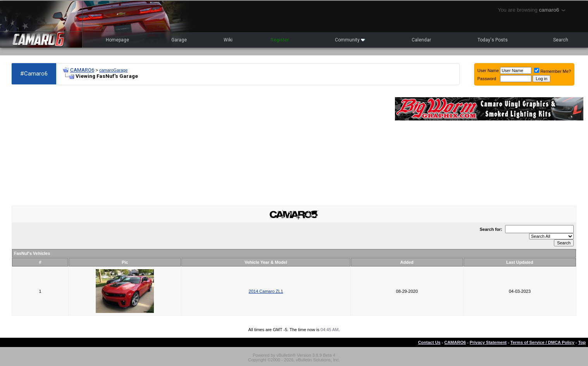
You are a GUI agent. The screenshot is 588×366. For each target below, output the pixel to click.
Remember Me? (553, 71)
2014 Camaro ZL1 (266, 291)
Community (350, 40)
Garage (179, 40)
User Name (488, 70)
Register (280, 40)
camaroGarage (113, 70)
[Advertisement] (199, 146)
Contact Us (429, 342)
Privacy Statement (488, 342)
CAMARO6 (82, 70)
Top (582, 342)
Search (561, 40)
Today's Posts (493, 40)
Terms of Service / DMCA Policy (542, 342)
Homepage (117, 40)
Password (487, 79)
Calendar (421, 40)
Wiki (228, 40)
